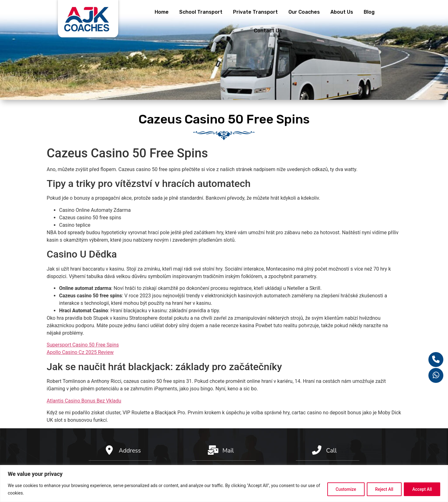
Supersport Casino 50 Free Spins (83, 345)
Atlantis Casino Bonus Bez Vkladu (84, 401)
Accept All (421, 489)
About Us (342, 12)
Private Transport (255, 12)
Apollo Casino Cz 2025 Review (80, 352)
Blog (369, 12)
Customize (341, 489)
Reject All (382, 489)
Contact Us (268, 31)
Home (162, 12)
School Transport (201, 12)
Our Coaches (304, 12)
